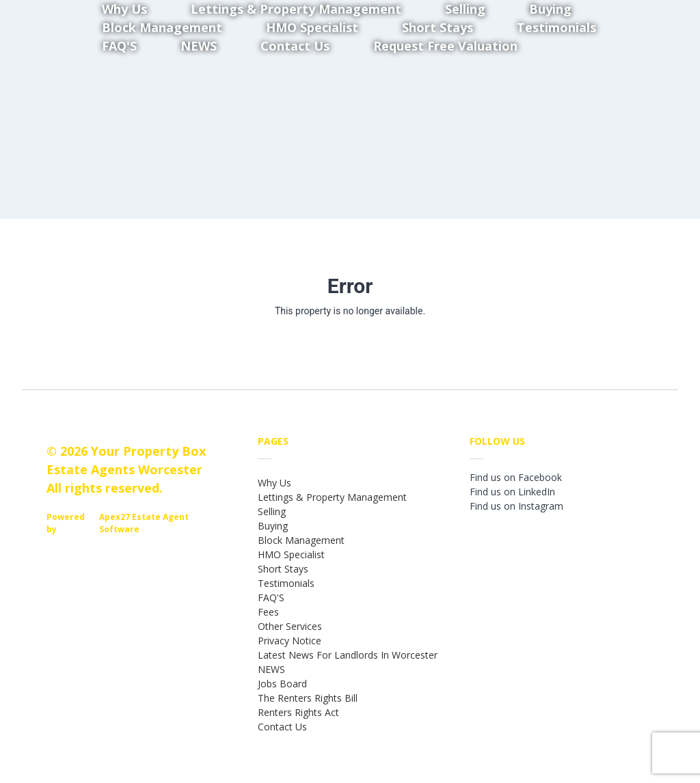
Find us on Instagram (516, 506)
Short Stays (283, 569)
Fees (268, 612)
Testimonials (556, 27)
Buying (273, 526)
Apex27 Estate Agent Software (144, 523)
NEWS (199, 46)
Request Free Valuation (445, 46)
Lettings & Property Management (332, 497)
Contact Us (295, 46)
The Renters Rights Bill (308, 698)
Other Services (290, 626)
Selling (272, 511)
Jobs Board (282, 684)
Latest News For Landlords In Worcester (348, 655)
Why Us (274, 483)
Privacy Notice (290, 641)
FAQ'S (119, 46)
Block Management (301, 540)
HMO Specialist (291, 554)
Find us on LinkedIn (512, 492)
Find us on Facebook (516, 477)
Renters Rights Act (298, 712)
